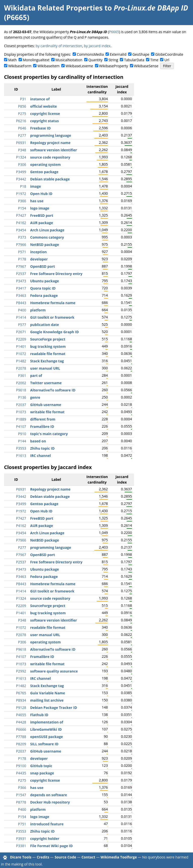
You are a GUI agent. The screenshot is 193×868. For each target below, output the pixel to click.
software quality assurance (54, 671)
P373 (22, 237)
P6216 (21, 121)
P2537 (21, 274)
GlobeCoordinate (169, 54)
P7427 (21, 215)
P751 (22, 824)
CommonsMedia (90, 54)
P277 (22, 135)
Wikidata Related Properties (53, 8)
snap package (42, 773)
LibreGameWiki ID (46, 729)
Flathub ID (39, 715)
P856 (22, 106)
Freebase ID (40, 128)
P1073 (21, 412)
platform (38, 310)
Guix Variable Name (48, 693)
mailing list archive (47, 700)
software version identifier (54, 150)
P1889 (21, 419)
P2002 (21, 383)
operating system (45, 164)
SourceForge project (48, 339)
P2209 (21, 339)
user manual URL (45, 368)
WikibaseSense (146, 66)
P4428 (21, 722)
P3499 (21, 172)
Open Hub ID (41, 194)
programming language (51, 135)
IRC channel (40, 456)
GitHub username (46, 405)
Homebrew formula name (53, 303)
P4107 (21, 426)
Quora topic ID (43, 288)
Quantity (95, 60)
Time (154, 60)
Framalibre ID (42, 426)
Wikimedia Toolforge (119, 857)
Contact (88, 857)
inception (38, 252)
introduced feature (47, 824)
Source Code (65, 857)
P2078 (21, 368)
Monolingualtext (36, 60)
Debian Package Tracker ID (54, 708)
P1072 (21, 354)
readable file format (48, 354)
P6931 (21, 143)
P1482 (21, 361)
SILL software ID (44, 744)
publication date (45, 325)
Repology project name (50, 143)
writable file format (47, 412)
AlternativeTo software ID (53, 390)
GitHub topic (41, 766)
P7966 (21, 245)
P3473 (21, 281)
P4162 (21, 223)
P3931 (21, 839)
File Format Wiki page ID (51, 846)
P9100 (21, 766)
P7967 (21, 266)
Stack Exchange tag (47, 361)
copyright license (45, 114)
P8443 (21, 303)
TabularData (134, 60)
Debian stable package (50, 179)
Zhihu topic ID (42, 448)
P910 (22, 434)
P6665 (114, 32)
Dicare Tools (21, 857)
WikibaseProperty (113, 66)
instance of (40, 99)
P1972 (21, 194)
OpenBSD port (43, 266)
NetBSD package (45, 245)
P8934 (21, 700)
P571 (22, 252)
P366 (22, 201)
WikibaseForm (20, 66)
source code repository (50, 157)
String (113, 60)
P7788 (21, 737)
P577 (22, 325)
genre (35, 397)
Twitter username (46, 383)
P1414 (21, 317)
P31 (23, 99)
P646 (22, 128)
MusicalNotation (69, 60)
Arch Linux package (47, 230)
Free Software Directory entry (56, 274)
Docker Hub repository (50, 802)
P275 (22, 114)
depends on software (49, 795)
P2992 (21, 671)
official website (43, 106)
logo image (40, 208)
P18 (23, 186)
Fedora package (44, 295)
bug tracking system (48, 346)
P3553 (21, 448)
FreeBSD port (42, 215)
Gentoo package (44, 172)
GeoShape (141, 54)
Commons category (47, 237)
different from (43, 419)
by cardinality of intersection (59, 46)
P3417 (21, 288)
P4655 (21, 715)
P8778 (21, 802)
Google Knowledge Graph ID (55, 332)
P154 (22, 208)
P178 (22, 259)
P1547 (21, 795)
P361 (22, 376)
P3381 (21, 846)
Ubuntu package (45, 281)
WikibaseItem (49, 66)
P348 (22, 150)
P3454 (21, 230)
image (36, 186)
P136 (22, 397)
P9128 (21, 708)
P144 (22, 441)
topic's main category (49, 434)
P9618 (21, 390)
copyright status (44, 121)
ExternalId (118, 54)
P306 (22, 164)
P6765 (21, 693)
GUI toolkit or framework (52, 317)
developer (39, 259)
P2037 (21, 405)
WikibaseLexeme (79, 66)
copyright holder (45, 839)
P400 (22, 310)
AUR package (42, 223)
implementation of (47, 722)
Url (167, 60)
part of (36, 376)
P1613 (21, 456)
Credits (43, 857)
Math (13, 60)
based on (38, 441)
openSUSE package (46, 737)
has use (37, 201)
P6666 (21, 729)
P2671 (21, 332)
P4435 (21, 773)
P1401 (21, 346)
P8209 (21, 744)
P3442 (21, 179)
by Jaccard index (97, 46)
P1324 (21, 157)
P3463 (21, 295)
